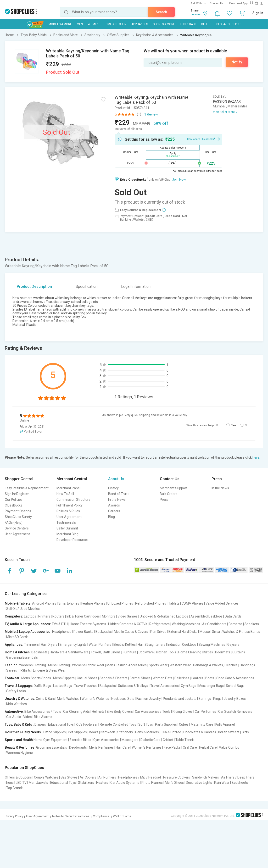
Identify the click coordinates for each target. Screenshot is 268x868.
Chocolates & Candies (200, 732)
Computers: (14, 616)
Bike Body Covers (120, 712)
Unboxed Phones (120, 603)
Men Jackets (38, 783)
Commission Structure (73, 500)
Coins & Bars (45, 699)
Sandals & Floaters (114, 678)
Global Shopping (229, 24)
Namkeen (108, 732)
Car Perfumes (205, 712)
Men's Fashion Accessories (127, 665)
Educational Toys (61, 724)
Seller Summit (67, 528)
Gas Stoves (69, 777)
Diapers (40, 724)
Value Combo (229, 747)
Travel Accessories (165, 686)
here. (256, 457)
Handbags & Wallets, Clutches (215, 665)
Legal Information (136, 287)
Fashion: (12, 665)
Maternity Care (202, 724)
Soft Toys (146, 724)
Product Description (34, 287)
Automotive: (14, 712)
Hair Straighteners (152, 645)
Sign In (258, 13)
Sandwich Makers (206, 777)
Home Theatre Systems (88, 624)
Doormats (223, 652)
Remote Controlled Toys (118, 724)
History (113, 488)
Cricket (168, 740)
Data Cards (233, 616)
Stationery (125, 732)
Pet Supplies (77, 732)
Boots (210, 678)
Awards (114, 505)
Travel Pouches (86, 686)
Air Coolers (88, 777)
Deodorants (78, 747)
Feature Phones (93, 603)
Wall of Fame (122, 816)
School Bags (235, 686)
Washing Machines (186, 624)
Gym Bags (189, 686)
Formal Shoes (140, 678)
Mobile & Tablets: (18, 603)
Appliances (140, 24)
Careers (114, 511)
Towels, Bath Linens (106, 652)
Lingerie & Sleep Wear (49, 670)
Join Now (179, 179)
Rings (217, 699)
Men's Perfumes (101, 747)
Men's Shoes (174, 783)
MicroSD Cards (17, 637)
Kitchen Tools (166, 652)
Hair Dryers (49, 645)
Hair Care (123, 747)
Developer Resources (73, 540)
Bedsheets (39, 652)
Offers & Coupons (18, 777)
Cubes (184, 724)
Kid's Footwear (87, 724)
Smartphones (69, 603)
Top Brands (15, 788)
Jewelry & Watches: (20, 699)
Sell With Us (198, 3)
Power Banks (83, 632)
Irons (10, 783)
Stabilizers (86, 783)
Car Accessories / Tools (153, 712)
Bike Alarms (43, 717)
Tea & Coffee (171, 732)
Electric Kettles (125, 645)
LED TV (21, 783)
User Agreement (17, 534)
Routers (58, 616)
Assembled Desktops (207, 616)
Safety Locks (16, 691)
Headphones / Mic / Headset (140, 777)
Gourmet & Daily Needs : (24, 732)
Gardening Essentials (22, 657)
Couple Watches (46, 777)
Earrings (205, 699)
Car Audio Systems (125, 783)
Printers (44, 616)
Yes (234, 425)
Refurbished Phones (151, 603)
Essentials (188, 24)
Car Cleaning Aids (76, 712)
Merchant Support (174, 488)
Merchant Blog (67, 534)
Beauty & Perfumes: (20, 747)
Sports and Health (19, 740)
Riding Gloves (183, 712)
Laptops (30, 616)
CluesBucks (14, 505)
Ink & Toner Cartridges (83, 616)
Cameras (235, 624)
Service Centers (17, 528)
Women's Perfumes (147, 747)
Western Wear (180, 665)
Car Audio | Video (19, 717)
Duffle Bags (42, 686)
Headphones (62, 632)
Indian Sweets (229, 732)
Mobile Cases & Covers (131, 632)
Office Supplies (55, 732)
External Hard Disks (183, 632)
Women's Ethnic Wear (88, 665)
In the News (117, 500)
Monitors (109, 616)
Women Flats (162, 678)
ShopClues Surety (18, 517)
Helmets (98, 712)
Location (196, 14)
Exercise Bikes (80, 740)
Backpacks (104, 632)
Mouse (205, 632)
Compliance (101, 816)
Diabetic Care (151, 740)
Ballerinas (182, 678)
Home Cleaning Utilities (196, 652)
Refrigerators (159, 624)
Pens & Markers (147, 732)
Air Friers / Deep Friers (238, 777)
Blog (112, 517)
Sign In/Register (17, 494)
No (247, 425)
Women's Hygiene (20, 753)
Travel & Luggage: (19, 686)
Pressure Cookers (177, 777)
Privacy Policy (14, 816)
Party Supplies (166, 724)
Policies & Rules (68, 511)
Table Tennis (185, 740)
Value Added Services (222, 603)
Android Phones (44, 603)
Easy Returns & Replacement (27, 488)
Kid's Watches (17, 704)
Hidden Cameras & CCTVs (128, 624)
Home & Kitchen (115, 24)
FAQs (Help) (14, 523)
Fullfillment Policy (70, 505)
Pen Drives (158, 632)
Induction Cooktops (182, 645)
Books (94, 732)
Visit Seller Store (224, 112)
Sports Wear (158, 665)
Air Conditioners (214, 624)
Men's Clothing (59, 665)
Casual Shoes (87, 678)
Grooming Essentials (52, 747)
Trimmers (31, 645)
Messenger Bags (211, 686)
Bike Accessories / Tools (43, 712)
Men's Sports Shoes (36, 678)
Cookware (146, 652)
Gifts (245, 732)
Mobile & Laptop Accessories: (28, 632)
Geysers (233, 645)
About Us (116, 479)
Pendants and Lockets (180, 699)
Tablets (174, 603)
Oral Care (190, 747)
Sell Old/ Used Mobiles (23, 609)
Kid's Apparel (225, 724)
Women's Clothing (33, 665)
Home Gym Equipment (50, 740)
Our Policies (14, 500)
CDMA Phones (193, 603)
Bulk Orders (169, 494)
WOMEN (93, 24)
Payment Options (18, 511)
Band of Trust (118, 494)
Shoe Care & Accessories (235, 678)
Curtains (239, 652)
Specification (87, 287)
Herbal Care (208, 747)
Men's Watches (68, 699)
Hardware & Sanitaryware (69, 652)
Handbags (247, 665)
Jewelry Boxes (235, 699)
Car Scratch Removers (235, 712)
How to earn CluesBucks (203, 139)
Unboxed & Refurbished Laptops (164, 616)
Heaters (102, 783)
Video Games (128, 616)
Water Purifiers (100, 645)
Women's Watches (95, 699)
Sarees (12, 670)
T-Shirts (25, 670)
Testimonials (66, 523)
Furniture (130, 652)
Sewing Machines (212, 645)
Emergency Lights (73, 645)
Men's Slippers (64, 678)
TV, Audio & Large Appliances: (28, 624)
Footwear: (13, 678)
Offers (206, 24)
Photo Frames (152, 783)
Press (164, 500)
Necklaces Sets (123, 699)
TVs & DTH (60, 624)
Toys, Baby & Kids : (19, 724)
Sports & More (164, 24)
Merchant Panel (68, 488)
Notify (237, 62)
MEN (80, 24)
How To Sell (65, 494)
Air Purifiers (107, 777)
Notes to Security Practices (71, 816)
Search (161, 12)
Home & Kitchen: (18, 652)
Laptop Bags (63, 686)
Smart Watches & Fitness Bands (236, 632)
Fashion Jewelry (149, 699)
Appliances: (14, 645)
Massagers (130, 740)
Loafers (197, 678)
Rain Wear (222, 783)
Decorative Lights (199, 783)
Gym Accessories (106, 740)
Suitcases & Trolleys (133, 686)
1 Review (151, 114)
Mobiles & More (60, 24)
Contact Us (217, 3)
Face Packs (172, 747)
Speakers (252, 624)
